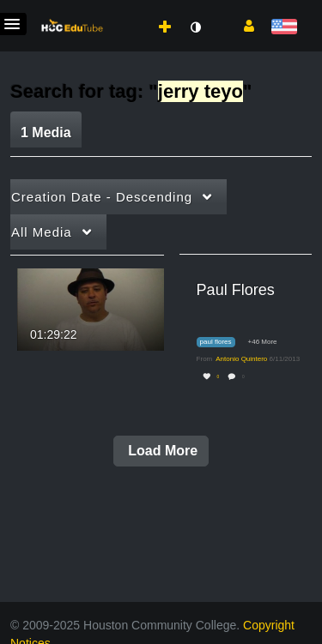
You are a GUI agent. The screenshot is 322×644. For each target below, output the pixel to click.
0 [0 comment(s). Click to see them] (244, 377)
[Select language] (284, 28)
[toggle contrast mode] (195, 27)
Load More (161, 451)
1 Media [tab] (46, 132)
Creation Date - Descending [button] (102, 197)
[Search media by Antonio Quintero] (241, 359)
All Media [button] (42, 232)
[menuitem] (127, 9)
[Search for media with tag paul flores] (222, 343)
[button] (243, 25)
